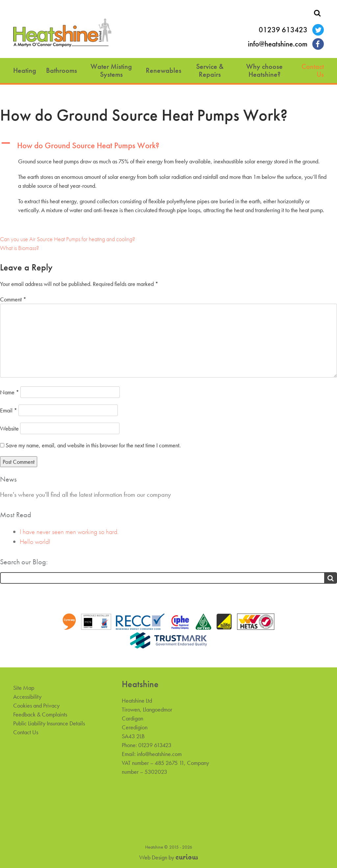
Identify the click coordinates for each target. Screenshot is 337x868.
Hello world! (35, 542)
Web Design (153, 857)
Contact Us (313, 70)
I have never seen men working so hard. (69, 532)
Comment (13, 299)
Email (9, 410)
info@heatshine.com (278, 44)
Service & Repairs (210, 70)
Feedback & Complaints (40, 714)
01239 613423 (283, 30)
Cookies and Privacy (36, 705)
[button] (168, 146)
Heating (25, 70)
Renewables (164, 70)
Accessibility (27, 697)
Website (9, 428)
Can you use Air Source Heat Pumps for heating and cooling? (67, 239)
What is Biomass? (19, 248)
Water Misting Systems (111, 70)
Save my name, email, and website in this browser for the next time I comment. (93, 445)
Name (10, 392)
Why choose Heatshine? (264, 70)
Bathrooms (62, 70)
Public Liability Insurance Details (49, 723)
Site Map (24, 688)
